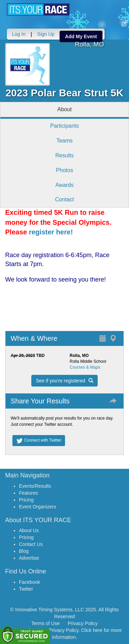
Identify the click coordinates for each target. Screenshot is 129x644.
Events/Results (35, 486)
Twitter (26, 589)
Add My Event (81, 36)
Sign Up (46, 34)
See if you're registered (64, 381)
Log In (19, 34)
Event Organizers (37, 507)
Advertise (29, 558)
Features (28, 493)
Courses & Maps (85, 367)
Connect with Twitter (39, 441)
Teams (64, 141)
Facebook (29, 582)
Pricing (26, 500)
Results (64, 155)
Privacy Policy (83, 623)
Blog (24, 551)
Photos (65, 170)
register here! (51, 232)
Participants (65, 126)
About (65, 109)
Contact (64, 199)
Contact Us (31, 544)
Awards (64, 185)
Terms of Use (45, 623)
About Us (29, 530)
